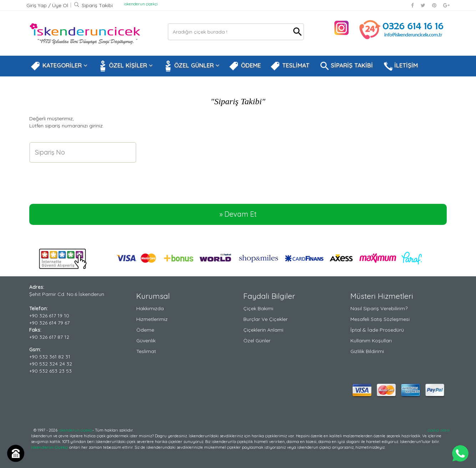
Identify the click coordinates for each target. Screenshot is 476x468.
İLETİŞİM (400, 66)
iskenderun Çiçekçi (50, 447)
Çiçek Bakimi (258, 308)
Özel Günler (257, 341)
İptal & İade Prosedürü (377, 330)
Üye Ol (60, 5)
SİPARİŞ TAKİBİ (346, 66)
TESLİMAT (290, 66)
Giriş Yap (37, 5)
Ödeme (145, 330)
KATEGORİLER (59, 66)
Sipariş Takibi (93, 5)
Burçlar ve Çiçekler (265, 319)
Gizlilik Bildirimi (367, 351)
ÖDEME (245, 66)
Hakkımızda (150, 308)
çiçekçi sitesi (439, 430)
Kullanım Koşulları (371, 341)
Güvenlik (146, 341)
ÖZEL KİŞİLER (125, 66)
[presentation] (83, 179)
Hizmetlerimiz (152, 319)
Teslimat (146, 351)
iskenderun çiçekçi (141, 4)
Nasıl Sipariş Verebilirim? (379, 308)
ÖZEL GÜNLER (191, 66)
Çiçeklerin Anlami (263, 330)
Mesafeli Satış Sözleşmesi (380, 319)
